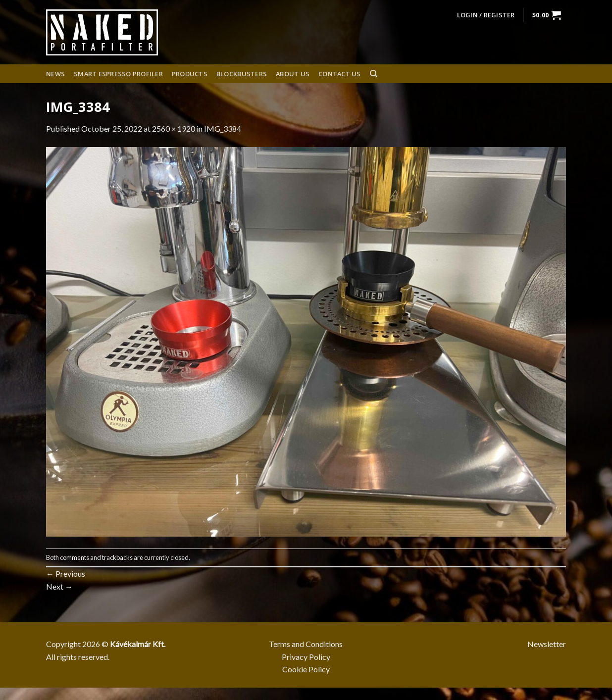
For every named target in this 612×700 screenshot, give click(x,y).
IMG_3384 (223, 128)
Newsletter (547, 644)
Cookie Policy (306, 669)
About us (293, 74)
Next (59, 586)
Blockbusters (242, 74)
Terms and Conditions (306, 644)
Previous (66, 574)
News (55, 74)
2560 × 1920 (174, 128)
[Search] (374, 74)
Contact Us (340, 74)
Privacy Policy (306, 657)
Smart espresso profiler (118, 74)
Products (190, 74)
